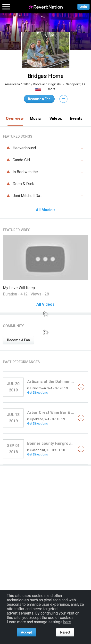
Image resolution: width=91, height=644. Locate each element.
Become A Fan (18, 340)
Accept (26, 632)
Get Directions (37, 392)
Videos (56, 118)
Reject (65, 632)
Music (35, 118)
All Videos (45, 304)
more (52, 89)
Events (76, 118)
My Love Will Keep (19, 288)
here (67, 622)
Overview (15, 118)
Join (83, 7)
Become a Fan (39, 99)
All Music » (46, 210)
